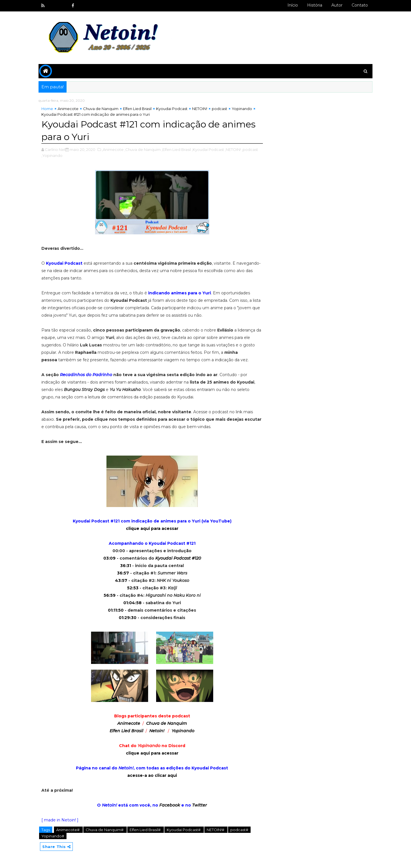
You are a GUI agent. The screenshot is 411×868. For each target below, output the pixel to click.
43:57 (121, 580)
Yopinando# (53, 836)
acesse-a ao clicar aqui (152, 775)
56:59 (110, 595)
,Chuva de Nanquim (143, 149)
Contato (360, 5)
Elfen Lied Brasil (137, 109)
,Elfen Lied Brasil (176, 149)
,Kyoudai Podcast (208, 149)
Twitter (200, 805)
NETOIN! (200, 109)
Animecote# (68, 830)
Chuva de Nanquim (101, 109)
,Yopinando (52, 155)
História (315, 5)
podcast (219, 109)
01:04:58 (132, 603)
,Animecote (113, 149)
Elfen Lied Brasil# (146, 830)
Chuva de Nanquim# (105, 830)
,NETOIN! (233, 149)
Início (293, 5)
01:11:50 (116, 610)
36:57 (123, 573)
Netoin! (157, 731)
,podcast (250, 149)
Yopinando (242, 109)
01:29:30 (128, 618)
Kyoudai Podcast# (184, 830)
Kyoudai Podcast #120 (178, 558)
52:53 (133, 588)
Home (47, 109)
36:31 (126, 566)
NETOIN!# (216, 830)
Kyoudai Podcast (172, 109)
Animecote (68, 109)
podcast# (239, 830)
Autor (337, 5)
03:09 (109, 558)
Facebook (170, 805)
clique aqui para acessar (152, 528)
